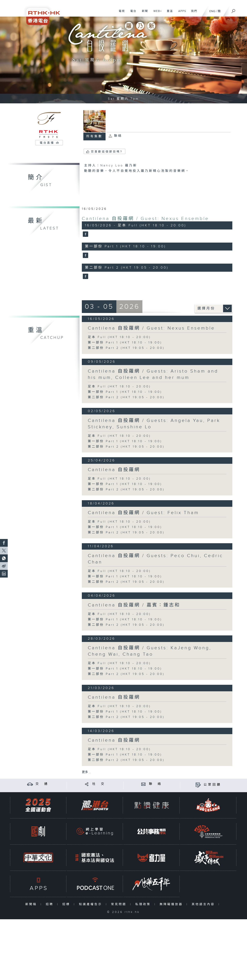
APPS (181, 13)
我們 (193, 13)
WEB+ (156, 13)
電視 (120, 13)
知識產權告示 (91, 904)
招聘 (50, 904)
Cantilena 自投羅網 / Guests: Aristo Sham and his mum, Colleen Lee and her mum (153, 374)
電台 (132, 13)
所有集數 (94, 136)
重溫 (168, 13)
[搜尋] (233, 10)
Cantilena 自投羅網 (114, 470)
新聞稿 (32, 904)
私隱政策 (144, 904)
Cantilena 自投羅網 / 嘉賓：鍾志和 (134, 605)
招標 (67, 904)
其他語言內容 (204, 904)
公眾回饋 (212, 785)
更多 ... (86, 772)
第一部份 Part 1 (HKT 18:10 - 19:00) (125, 343)
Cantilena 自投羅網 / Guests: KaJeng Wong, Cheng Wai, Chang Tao (150, 651)
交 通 (42, 784)
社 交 (99, 784)
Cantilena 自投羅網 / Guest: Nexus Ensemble (145, 219)
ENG (212, 11)
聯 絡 (156, 784)
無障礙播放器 (172, 904)
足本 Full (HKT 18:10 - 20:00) (119, 337)
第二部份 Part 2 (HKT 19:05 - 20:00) (126, 348)
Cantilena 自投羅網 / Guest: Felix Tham (143, 513)
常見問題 (120, 904)
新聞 (143, 13)
